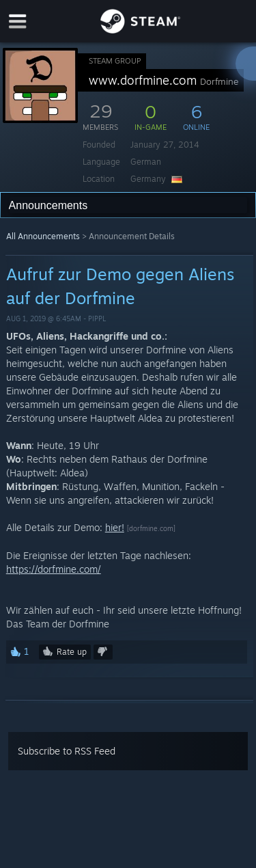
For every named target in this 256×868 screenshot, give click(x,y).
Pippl (97, 318)
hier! (115, 527)
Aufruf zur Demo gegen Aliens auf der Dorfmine (120, 286)
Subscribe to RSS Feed (67, 751)
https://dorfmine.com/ (54, 569)
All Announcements (43, 236)
